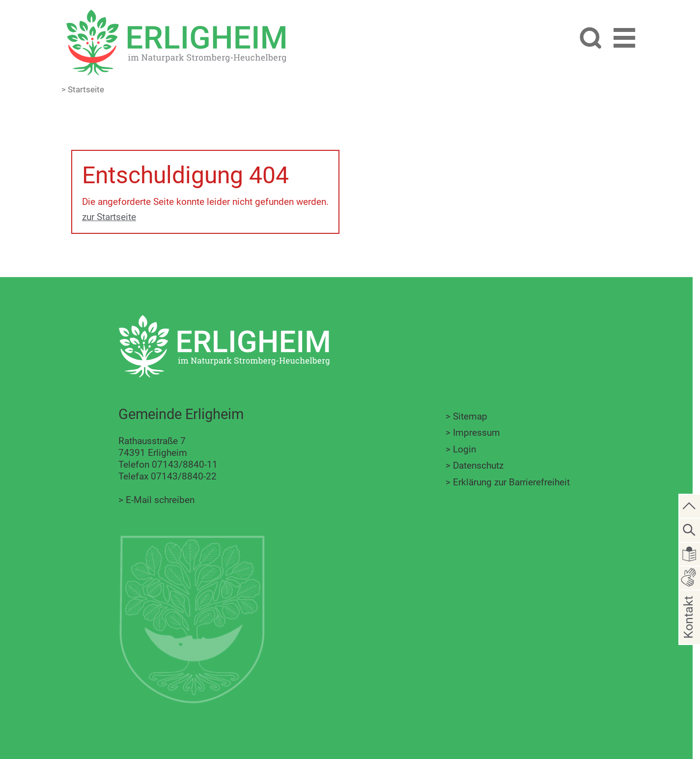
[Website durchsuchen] (590, 39)
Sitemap (470, 416)
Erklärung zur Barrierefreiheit (511, 482)
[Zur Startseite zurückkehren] (176, 15)
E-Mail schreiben (160, 500)
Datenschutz (478, 465)
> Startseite (83, 89)
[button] (624, 40)
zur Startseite (109, 217)
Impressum (476, 433)
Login (464, 449)
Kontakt (688, 633)
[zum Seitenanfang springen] (690, 505)
